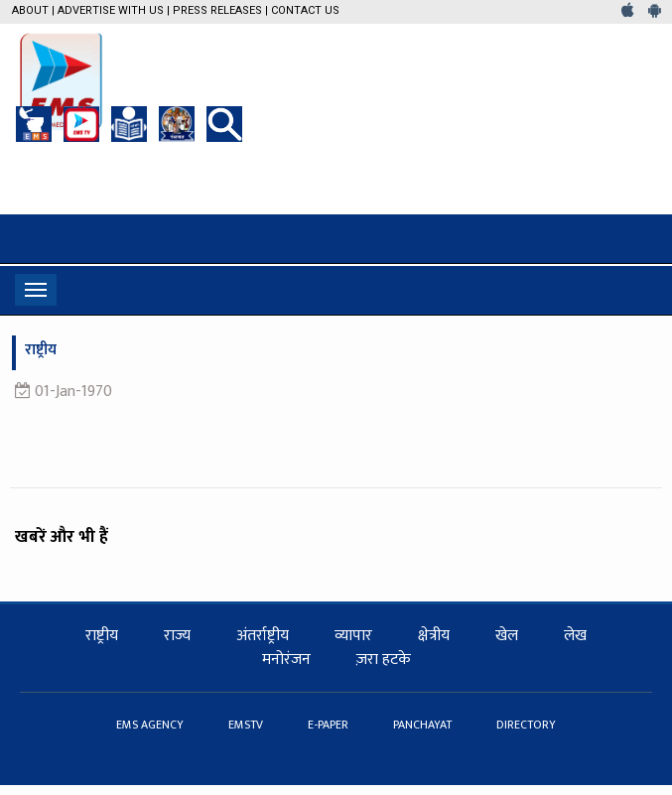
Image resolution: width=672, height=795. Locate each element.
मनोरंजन (286, 660)
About (30, 10)
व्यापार (353, 636)
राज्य (177, 636)
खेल (507, 636)
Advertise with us (111, 10)
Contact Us (305, 10)
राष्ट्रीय (102, 636)
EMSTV (247, 725)
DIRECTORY (526, 725)
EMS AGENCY (151, 725)
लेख (575, 636)
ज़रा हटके (384, 660)
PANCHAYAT (424, 725)
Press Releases (217, 10)
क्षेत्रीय (434, 636)
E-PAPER (330, 725)
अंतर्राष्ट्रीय (263, 636)
